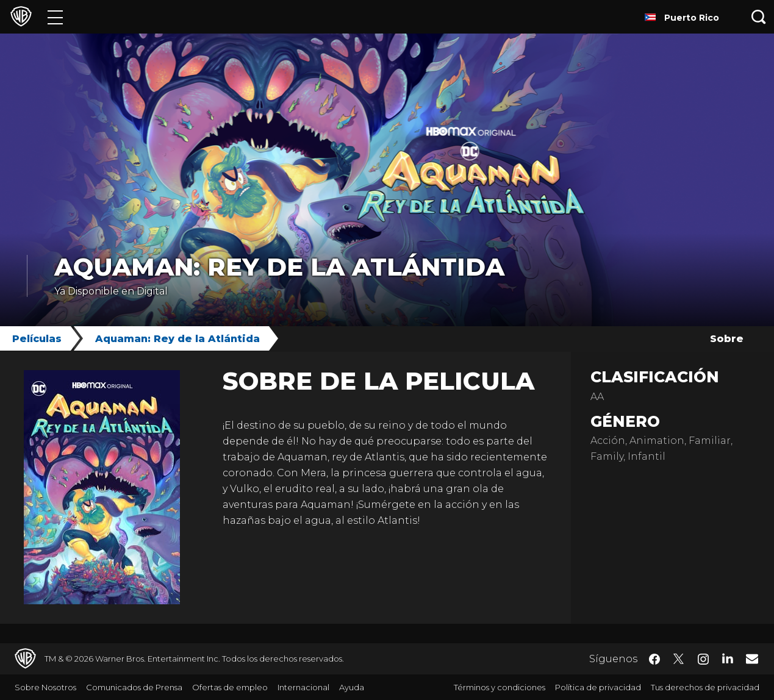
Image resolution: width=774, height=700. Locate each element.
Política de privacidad (598, 687)
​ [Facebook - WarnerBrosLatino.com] (654, 659)
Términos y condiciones (500, 687)
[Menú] (55, 17)
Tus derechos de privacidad (705, 687)
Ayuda (352, 687)
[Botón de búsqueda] (759, 17)
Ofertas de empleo (230, 687)
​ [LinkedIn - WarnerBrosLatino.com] (728, 658)
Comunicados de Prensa (134, 687)
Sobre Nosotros (45, 687)
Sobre (727, 339)
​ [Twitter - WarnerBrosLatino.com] (679, 659)
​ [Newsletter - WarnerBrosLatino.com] (752, 659)
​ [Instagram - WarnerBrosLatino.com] (703, 659)
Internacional (303, 687)
